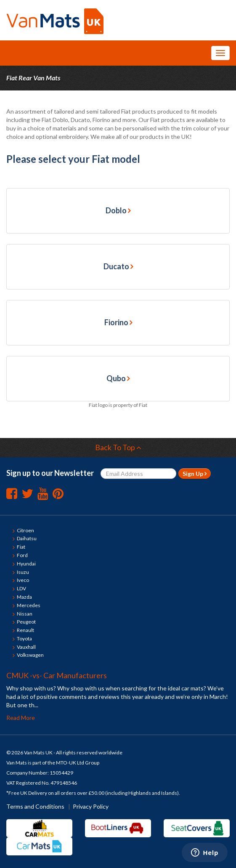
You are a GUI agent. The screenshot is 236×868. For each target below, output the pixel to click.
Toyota (24, 638)
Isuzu (23, 572)
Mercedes (29, 605)
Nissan (25, 614)
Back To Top (118, 447)
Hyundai (26, 564)
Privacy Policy (91, 806)
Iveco (23, 580)
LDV (21, 588)
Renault (25, 630)
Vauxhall (26, 647)
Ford (22, 555)
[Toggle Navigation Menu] (220, 53)
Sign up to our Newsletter (50, 473)
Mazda (24, 597)
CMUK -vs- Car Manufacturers (57, 675)
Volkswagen (30, 655)
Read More (21, 718)
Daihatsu (27, 538)
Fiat (21, 547)
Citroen (25, 530)
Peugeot (26, 622)
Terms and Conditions (35, 806)
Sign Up (195, 474)
